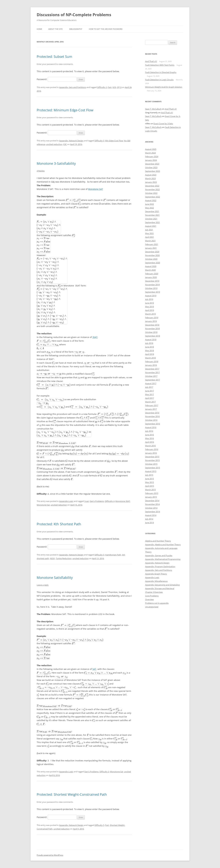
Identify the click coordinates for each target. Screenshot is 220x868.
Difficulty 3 (104, 772)
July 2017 (149, 387)
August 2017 (151, 383)
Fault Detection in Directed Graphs (161, 72)
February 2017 (152, 405)
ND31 (52, 558)
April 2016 (150, 442)
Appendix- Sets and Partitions (73, 87)
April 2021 (150, 237)
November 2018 (152, 329)
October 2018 (151, 332)
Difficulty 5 (99, 141)
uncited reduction (54, 144)
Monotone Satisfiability (55, 577)
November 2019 (152, 285)
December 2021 (152, 211)
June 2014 (149, 523)
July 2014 (149, 519)
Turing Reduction (64, 558)
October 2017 (151, 376)
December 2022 (152, 186)
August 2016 (151, 427)
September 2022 (153, 197)
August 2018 (151, 340)
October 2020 (151, 259)
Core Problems (152, 596)
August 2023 (151, 175)
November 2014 (152, 504)
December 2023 (152, 164)
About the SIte (55, 29)
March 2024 (150, 153)
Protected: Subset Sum (54, 56)
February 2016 (152, 449)
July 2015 (149, 475)
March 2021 (150, 241)
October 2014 (151, 508)
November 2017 (152, 372)
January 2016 (151, 453)
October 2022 (151, 193)
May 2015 (149, 482)
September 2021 (153, 222)
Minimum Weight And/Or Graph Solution (164, 87)
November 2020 (152, 255)
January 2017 (151, 409)
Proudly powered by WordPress (50, 855)
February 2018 (152, 361)
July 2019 (149, 299)
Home (39, 29)
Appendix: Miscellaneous (156, 581)
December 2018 (152, 325)
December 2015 (152, 457)
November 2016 (152, 416)
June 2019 (149, 303)
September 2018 (153, 336)
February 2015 (152, 493)
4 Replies (41, 171)
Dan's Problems (97, 501)
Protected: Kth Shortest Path (59, 524)
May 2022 (149, 208)
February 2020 (152, 274)
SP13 (119, 87)
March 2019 (150, 314)
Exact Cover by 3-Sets (163, 124)
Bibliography (76, 29)
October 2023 (151, 167)
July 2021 (149, 230)
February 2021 (152, 244)
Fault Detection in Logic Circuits (159, 80)
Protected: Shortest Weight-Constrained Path (72, 794)
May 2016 (149, 438)
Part (110, 87)
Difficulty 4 (110, 501)
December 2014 (152, 501)
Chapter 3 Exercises (154, 592)
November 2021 (152, 215)
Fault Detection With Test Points (160, 65)
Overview (149, 599)
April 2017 (150, 398)
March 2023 (150, 178)
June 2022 (149, 204)
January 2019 (151, 321)
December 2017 (152, 369)
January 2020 (151, 277)
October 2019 (151, 288)
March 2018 (150, 358)
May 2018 (149, 350)
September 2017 (153, 380)
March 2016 (150, 446)
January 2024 (151, 160)
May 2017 (149, 394)
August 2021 (151, 226)
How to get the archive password (106, 29)
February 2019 (152, 318)
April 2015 (150, 486)
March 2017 (150, 402)
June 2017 (149, 391)
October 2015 (151, 464)
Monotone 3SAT (123, 501)
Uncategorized (152, 607)
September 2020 (153, 263)
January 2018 (151, 365)
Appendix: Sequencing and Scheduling (162, 585)
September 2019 (153, 292)
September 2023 (153, 171)
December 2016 (152, 413)
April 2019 (150, 310)
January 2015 (151, 497)
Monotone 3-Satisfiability (56, 163)
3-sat (87, 501)
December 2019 (152, 281)
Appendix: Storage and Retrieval (160, 588)
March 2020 (150, 270)
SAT (94, 669)
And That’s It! (151, 61)
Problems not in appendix (157, 603)
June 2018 (149, 347)
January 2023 (151, 182)
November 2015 (152, 460)
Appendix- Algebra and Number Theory (163, 545)
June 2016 (149, 435)
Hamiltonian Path (113, 555)
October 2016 (151, 420)
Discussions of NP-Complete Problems (74, 15)
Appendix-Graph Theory (156, 574)
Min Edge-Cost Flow (114, 141)
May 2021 (149, 233)
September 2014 (153, 512)
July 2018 (149, 343)
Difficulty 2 (102, 87)
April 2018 (150, 354)
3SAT (95, 337)
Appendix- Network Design (71, 141)
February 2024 (152, 156)
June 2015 (149, 479)
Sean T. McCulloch (153, 109)
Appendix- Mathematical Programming (163, 559)
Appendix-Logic (66, 501)
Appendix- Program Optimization (160, 566)
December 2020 (152, 252)
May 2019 (149, 307)
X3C (65, 144)
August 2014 (151, 515)
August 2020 (151, 266)
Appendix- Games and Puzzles (159, 555)
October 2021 (151, 219)
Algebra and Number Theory (158, 541)
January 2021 (151, 248)
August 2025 (151, 149)
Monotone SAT (96, 189)
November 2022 (152, 189)
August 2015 (151, 471)
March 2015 (150, 490)
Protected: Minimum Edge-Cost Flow (65, 110)
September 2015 (153, 468)
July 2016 (149, 431)
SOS (114, 87)
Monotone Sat (43, 505)
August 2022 (151, 200)
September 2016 (153, 424)
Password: (57, 79)
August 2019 (151, 296)
